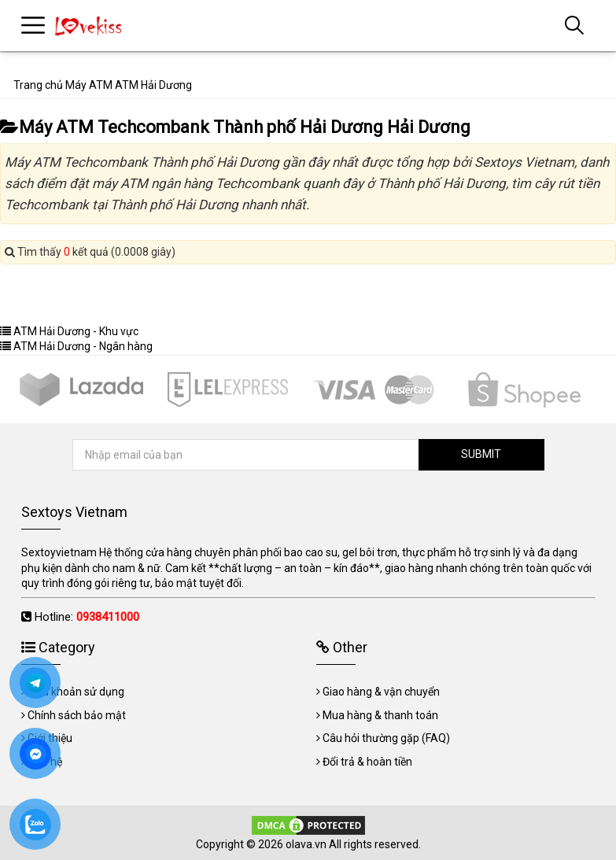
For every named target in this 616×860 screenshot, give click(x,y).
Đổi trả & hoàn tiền (367, 762)
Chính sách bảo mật (77, 715)
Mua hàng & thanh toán (380, 715)
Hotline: (87, 617)
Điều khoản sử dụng (76, 692)
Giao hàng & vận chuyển (381, 692)
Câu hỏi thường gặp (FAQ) (386, 738)
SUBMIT (481, 454)
